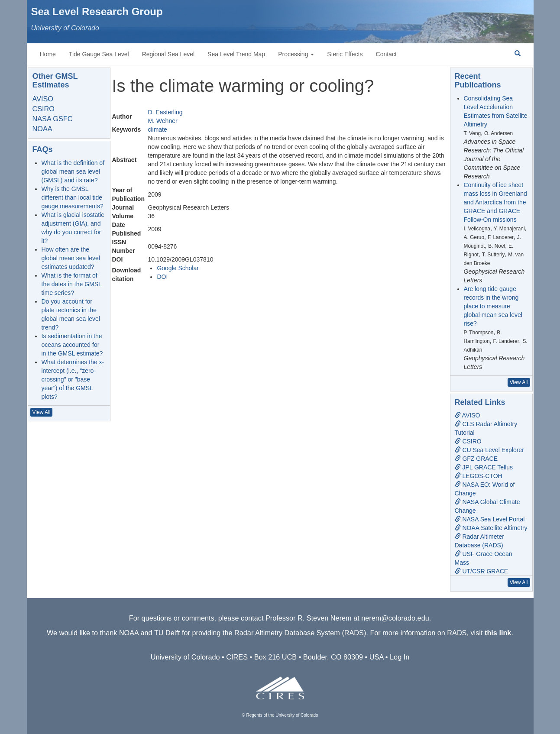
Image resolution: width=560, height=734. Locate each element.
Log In (400, 657)
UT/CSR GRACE (482, 571)
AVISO (43, 99)
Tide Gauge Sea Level (99, 54)
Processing (296, 54)
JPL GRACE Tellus (484, 467)
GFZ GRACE (476, 459)
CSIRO (44, 109)
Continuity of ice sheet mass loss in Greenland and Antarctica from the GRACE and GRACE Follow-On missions (495, 202)
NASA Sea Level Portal (490, 519)
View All (42, 412)
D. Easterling (165, 112)
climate (157, 129)
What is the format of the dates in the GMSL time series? (72, 284)
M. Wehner (162, 121)
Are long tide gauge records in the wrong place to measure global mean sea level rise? (493, 306)
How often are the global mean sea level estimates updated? (71, 258)
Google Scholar (178, 268)
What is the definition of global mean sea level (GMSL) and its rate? (73, 171)
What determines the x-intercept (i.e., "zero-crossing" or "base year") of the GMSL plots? (73, 379)
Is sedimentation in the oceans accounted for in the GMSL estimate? (72, 345)
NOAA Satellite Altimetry (491, 528)
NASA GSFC (53, 119)
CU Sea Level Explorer (489, 450)
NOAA (42, 129)
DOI (162, 277)
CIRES (237, 657)
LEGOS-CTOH (479, 476)
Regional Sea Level (168, 54)
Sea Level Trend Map (236, 54)
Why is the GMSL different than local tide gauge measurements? (73, 197)
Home (48, 54)
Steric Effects (345, 54)
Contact (386, 54)
